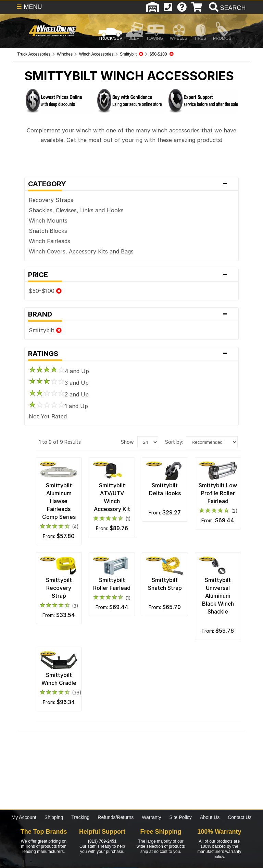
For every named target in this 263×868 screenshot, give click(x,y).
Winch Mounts (48, 221)
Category (131, 184)
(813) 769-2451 (102, 841)
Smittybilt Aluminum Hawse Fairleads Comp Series (59, 501)
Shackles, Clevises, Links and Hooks (76, 210)
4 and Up (59, 371)
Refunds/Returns (116, 817)
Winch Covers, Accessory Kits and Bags (81, 251)
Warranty (151, 817)
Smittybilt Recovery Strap (59, 588)
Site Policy (180, 817)
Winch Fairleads (49, 241)
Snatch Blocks (48, 231)
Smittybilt (45, 330)
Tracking (80, 817)
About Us (210, 817)
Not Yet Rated (48, 416)
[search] (227, 8)
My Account (24, 817)
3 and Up (59, 383)
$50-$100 (45, 291)
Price (131, 275)
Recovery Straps (51, 200)
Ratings (131, 354)
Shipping (54, 817)
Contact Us (240, 817)
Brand (131, 314)
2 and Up (59, 394)
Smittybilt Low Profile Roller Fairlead (218, 493)
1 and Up (58, 406)
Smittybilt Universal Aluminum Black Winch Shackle (218, 596)
